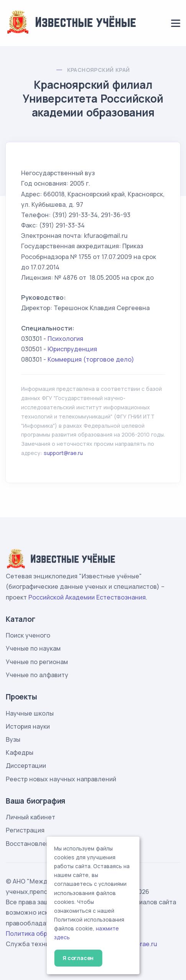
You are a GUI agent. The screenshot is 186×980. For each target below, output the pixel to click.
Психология (65, 339)
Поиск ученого (28, 635)
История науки (28, 726)
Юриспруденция (72, 349)
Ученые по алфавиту (37, 675)
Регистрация (25, 830)
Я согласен (78, 958)
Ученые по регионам (37, 662)
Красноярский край (99, 70)
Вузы (13, 739)
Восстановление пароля (43, 844)
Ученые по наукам (33, 648)
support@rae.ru (63, 453)
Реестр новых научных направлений (61, 779)
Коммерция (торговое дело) (91, 359)
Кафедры (20, 752)
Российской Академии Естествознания (87, 597)
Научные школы (30, 713)
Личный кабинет (30, 817)
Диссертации (26, 766)
